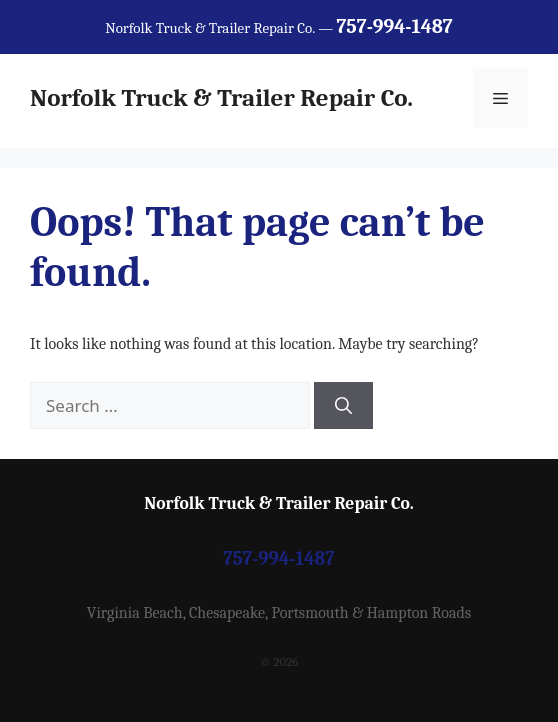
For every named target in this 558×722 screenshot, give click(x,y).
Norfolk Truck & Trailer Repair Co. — (278, 28)
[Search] (343, 406)
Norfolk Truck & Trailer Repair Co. (221, 97)
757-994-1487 (279, 559)
